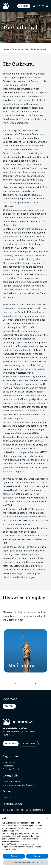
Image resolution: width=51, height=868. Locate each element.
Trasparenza (9, 766)
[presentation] (16, 684)
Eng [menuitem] (39, 6)
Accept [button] (37, 856)
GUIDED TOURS (29, 744)
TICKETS (23, 6)
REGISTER (9, 706)
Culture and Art (20, 49)
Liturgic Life (11, 776)
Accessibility (9, 762)
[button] (47, 6)
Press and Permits (11, 769)
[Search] (34, 6)
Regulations (10, 756)
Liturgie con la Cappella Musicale (18, 785)
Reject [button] (14, 856)
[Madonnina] (26, 651)
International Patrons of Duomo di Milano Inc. (24, 810)
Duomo (8, 791)
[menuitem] (41, 6)
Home (6, 49)
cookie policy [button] (13, 831)
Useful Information (12, 781)
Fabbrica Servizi (13, 804)
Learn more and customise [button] (25, 862)
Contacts (7, 797)
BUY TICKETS (11, 744)
